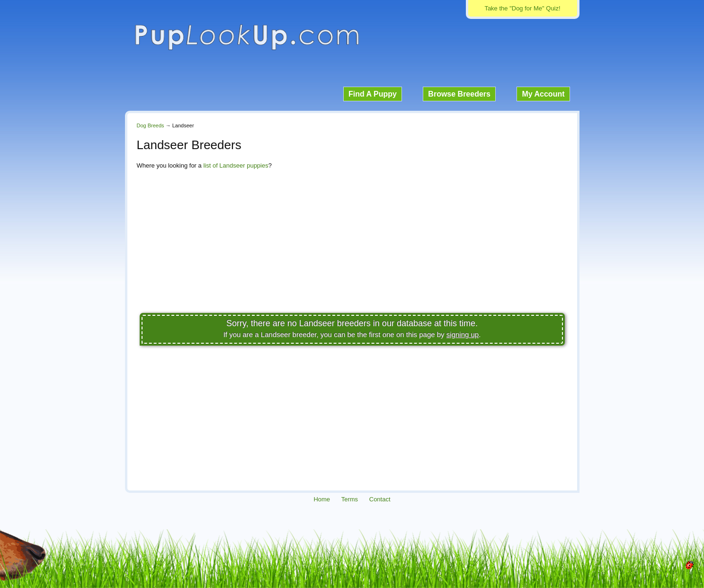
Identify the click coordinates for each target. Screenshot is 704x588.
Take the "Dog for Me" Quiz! (522, 8)
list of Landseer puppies (236, 165)
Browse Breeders (459, 94)
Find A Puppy (373, 94)
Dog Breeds (151, 125)
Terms (350, 499)
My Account (543, 94)
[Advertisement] (352, 244)
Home (322, 499)
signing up (463, 334)
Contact (380, 499)
